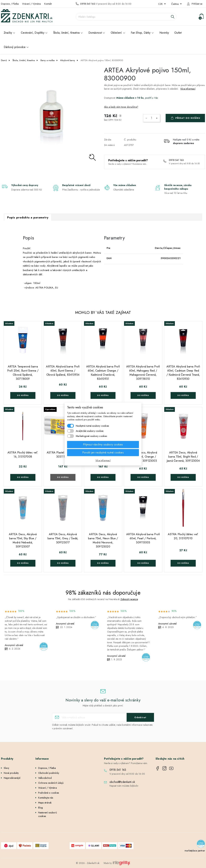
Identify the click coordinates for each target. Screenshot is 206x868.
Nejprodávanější (12, 778)
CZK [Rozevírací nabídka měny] (161, 4)
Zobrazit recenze (129, 599)
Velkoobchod (45, 778)
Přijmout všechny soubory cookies (103, 444)
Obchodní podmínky (49, 773)
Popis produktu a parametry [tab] (28, 218)
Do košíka (23, 395)
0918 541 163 (88, 4)
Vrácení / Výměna (31, 4)
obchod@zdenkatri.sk (122, 782)
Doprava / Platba (10, 4)
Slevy (6, 768)
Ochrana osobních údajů (51, 783)
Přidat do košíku (188, 118)
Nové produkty (11, 773)
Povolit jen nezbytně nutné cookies (103, 452)
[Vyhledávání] (126, 17)
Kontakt (48, 4)
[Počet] (152, 118)
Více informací (188, 89)
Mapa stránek (45, 803)
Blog (41, 808)
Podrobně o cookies (49, 793)
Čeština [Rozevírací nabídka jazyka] (175, 4)
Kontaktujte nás (46, 798)
